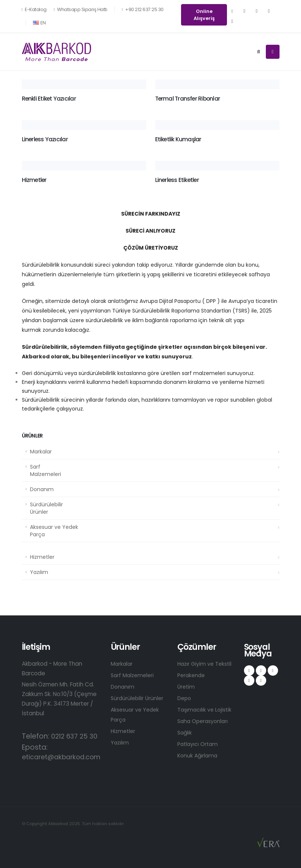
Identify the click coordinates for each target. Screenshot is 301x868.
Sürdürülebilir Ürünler (46, 508)
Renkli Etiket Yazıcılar (49, 99)
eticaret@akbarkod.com (65, 757)
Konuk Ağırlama (198, 755)
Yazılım (39, 572)
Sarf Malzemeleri (46, 470)
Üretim (187, 687)
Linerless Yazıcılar (45, 139)
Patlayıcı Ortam (199, 744)
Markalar (41, 452)
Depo (185, 698)
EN (39, 23)
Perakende (192, 675)
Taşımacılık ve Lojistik (206, 710)
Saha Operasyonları (204, 721)
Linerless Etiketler (177, 180)
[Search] (259, 52)
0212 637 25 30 (76, 736)
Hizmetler (42, 557)
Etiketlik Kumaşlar (178, 139)
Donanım (42, 489)
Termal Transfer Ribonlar (188, 99)
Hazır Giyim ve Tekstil (206, 664)
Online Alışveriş (204, 15)
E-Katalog (34, 9)
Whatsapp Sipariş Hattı (81, 9)
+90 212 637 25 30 (142, 9)
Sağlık (185, 732)
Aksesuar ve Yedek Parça (54, 531)
